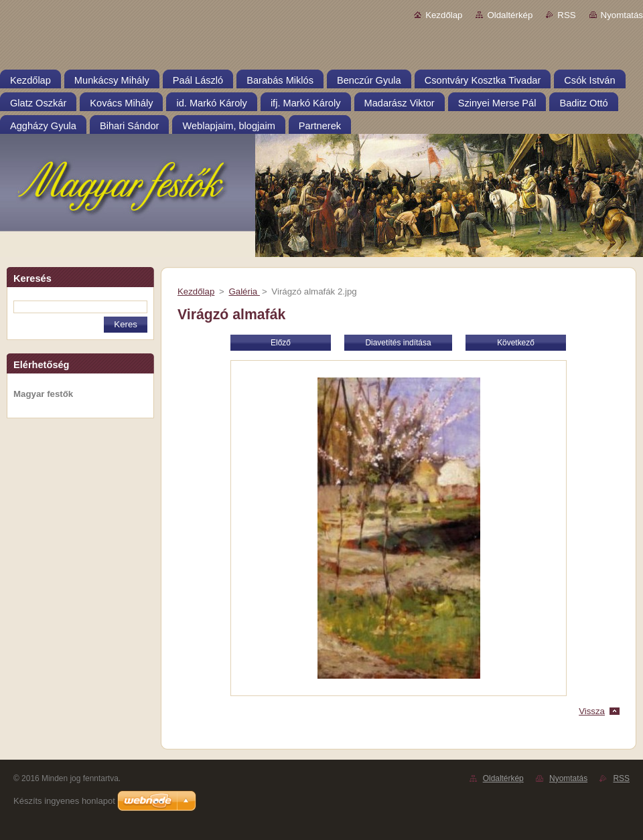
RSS (566, 15)
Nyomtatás (622, 15)
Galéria (244, 291)
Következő (516, 343)
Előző (281, 343)
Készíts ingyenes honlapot (64, 801)
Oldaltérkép (510, 15)
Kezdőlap (444, 15)
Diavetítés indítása (398, 343)
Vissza (592, 711)
